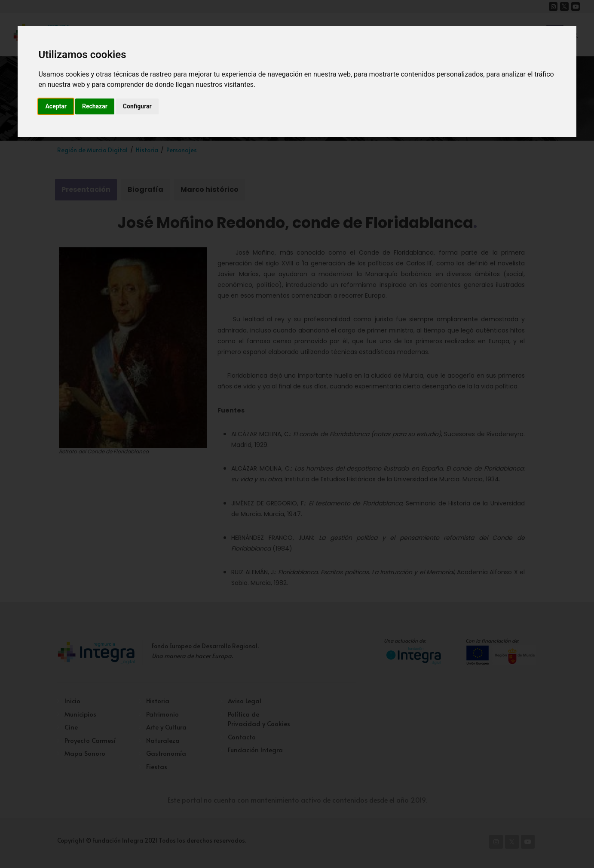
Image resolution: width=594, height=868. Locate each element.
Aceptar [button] (56, 106)
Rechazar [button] (95, 106)
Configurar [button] (137, 106)
